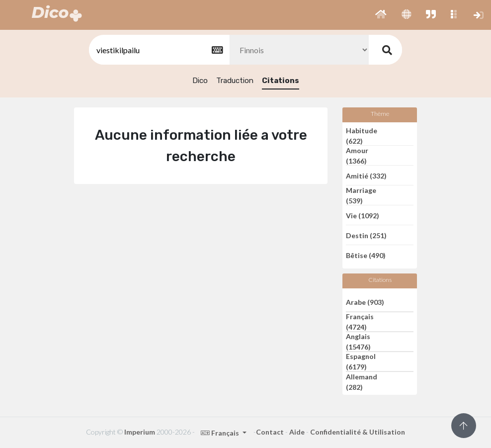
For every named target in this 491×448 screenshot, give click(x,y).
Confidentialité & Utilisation (358, 432)
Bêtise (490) (366, 255)
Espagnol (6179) (361, 361)
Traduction (235, 81)
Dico (200, 81)
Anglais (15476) (358, 342)
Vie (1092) (363, 215)
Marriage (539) (361, 195)
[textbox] (159, 50)
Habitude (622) (362, 136)
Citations (281, 81)
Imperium (140, 432)
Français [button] (221, 433)
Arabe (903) (365, 302)
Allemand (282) (362, 382)
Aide (297, 432)
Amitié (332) (366, 175)
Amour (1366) (357, 156)
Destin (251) (366, 235)
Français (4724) (360, 322)
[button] (381, 15)
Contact (270, 432)
